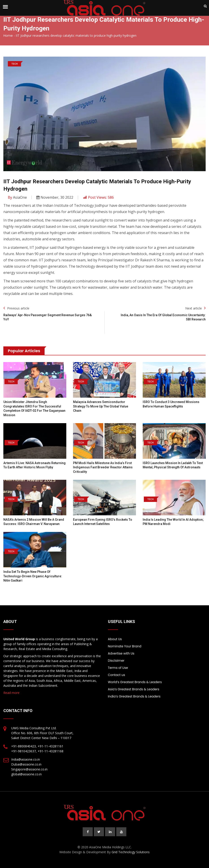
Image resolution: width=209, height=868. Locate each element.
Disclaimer (116, 661)
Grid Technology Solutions (131, 852)
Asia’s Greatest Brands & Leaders (134, 689)
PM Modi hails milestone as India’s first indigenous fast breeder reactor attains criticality (103, 467)
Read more (11, 693)
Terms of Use (118, 668)
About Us (115, 639)
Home (8, 36)
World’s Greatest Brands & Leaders (135, 682)
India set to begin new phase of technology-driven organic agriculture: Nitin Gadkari (33, 576)
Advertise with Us (121, 653)
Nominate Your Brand (125, 646)
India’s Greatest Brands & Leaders (134, 696)
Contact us (117, 675)
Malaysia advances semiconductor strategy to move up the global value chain (101, 406)
